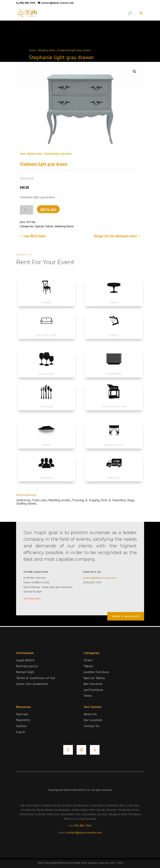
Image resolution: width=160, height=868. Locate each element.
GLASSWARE (46, 370)
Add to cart (48, 206)
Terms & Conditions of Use (36, 686)
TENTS (46, 441)
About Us (90, 722)
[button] (134, 69)
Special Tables (44, 224)
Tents (88, 704)
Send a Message (126, 616)
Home (32, 50)
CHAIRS (46, 298)
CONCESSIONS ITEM (114, 402)
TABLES (114, 298)
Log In (21, 740)
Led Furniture (93, 698)
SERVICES (46, 474)
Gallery (21, 734)
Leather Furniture (96, 680)
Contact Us (91, 734)
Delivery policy (27, 674)
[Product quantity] (26, 207)
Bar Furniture (93, 692)
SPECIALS (114, 474)
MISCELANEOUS (114, 441)
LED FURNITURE (46, 331)
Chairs (88, 668)
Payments (23, 728)
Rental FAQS (25, 680)
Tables (88, 674)
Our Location (93, 728)
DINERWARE (114, 370)
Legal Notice (25, 668)
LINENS (114, 331)
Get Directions (32, 599)
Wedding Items (47, 50)
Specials (22, 722)
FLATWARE (46, 402)
